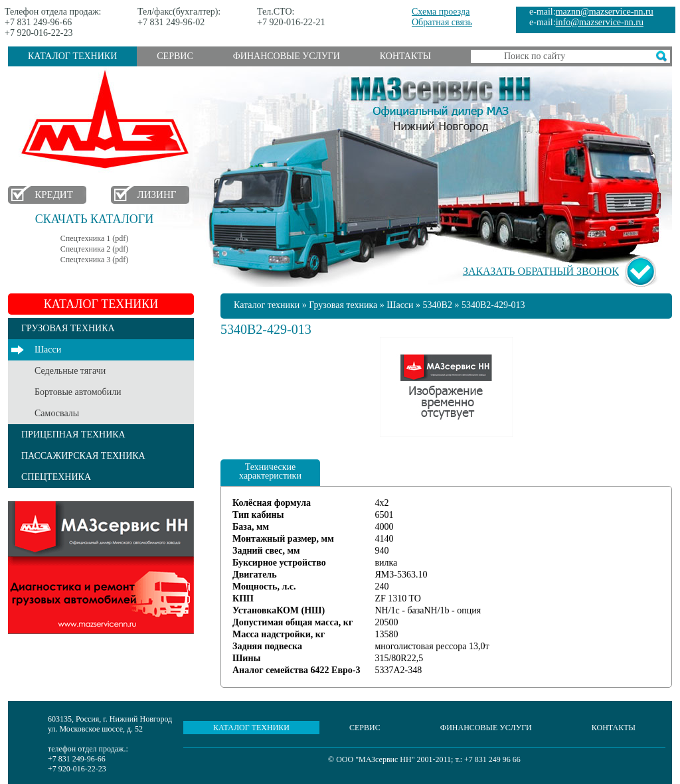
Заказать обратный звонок (541, 271)
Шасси (48, 350)
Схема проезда (441, 12)
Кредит (54, 195)
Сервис (175, 56)
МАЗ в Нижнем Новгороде (108, 120)
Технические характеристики (270, 471)
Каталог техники (72, 56)
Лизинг (157, 195)
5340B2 (438, 305)
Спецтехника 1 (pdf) (94, 238)
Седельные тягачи (70, 371)
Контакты (405, 56)
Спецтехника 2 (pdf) (94, 249)
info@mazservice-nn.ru (600, 22)
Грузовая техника (343, 305)
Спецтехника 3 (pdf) (94, 260)
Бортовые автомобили (78, 392)
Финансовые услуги (287, 56)
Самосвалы (57, 413)
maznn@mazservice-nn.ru (605, 12)
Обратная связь (442, 22)
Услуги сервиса (101, 568)
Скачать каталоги (94, 219)
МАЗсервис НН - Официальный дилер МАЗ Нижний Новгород (441, 102)
